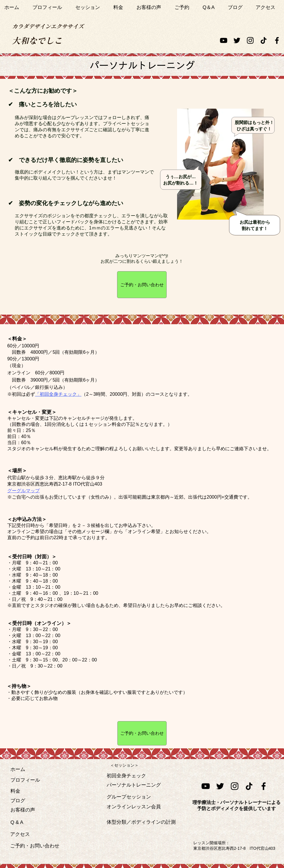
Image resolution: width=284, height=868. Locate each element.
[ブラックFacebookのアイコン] (277, 40)
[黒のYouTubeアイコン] (224, 40)
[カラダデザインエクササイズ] (48, 26)
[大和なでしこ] (37, 41)
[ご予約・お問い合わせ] (142, 285)
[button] (90, 7)
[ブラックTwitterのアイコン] (237, 40)
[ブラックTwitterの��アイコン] (220, 786)
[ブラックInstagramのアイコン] (250, 40)
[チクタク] (264, 40)
